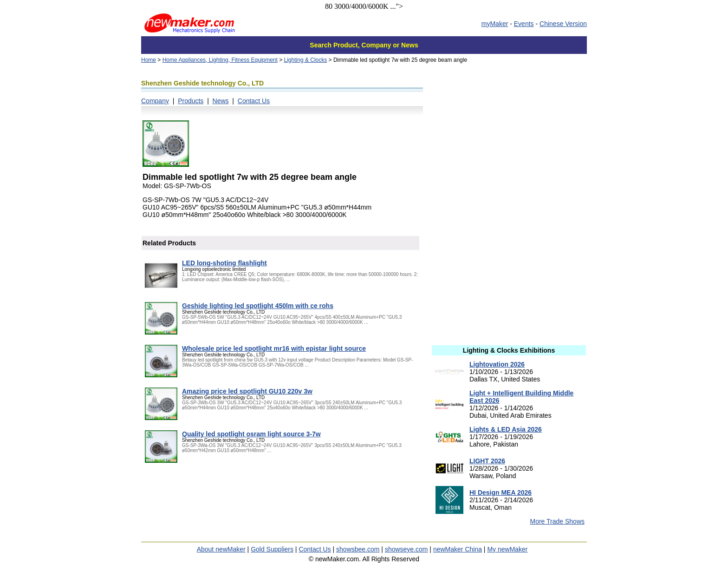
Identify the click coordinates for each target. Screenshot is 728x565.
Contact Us (254, 101)
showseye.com (406, 549)
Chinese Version (563, 24)
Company (155, 101)
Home (149, 60)
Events (524, 24)
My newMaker (507, 549)
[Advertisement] (509, 136)
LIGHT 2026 (487, 461)
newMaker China (458, 549)
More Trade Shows (558, 521)
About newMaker (221, 549)
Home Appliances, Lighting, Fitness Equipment (220, 60)
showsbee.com (358, 549)
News (221, 101)
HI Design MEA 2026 (500, 493)
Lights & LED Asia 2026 (506, 429)
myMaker (495, 24)
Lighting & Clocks (306, 60)
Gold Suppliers (272, 549)
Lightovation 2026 (497, 364)
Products (191, 101)
